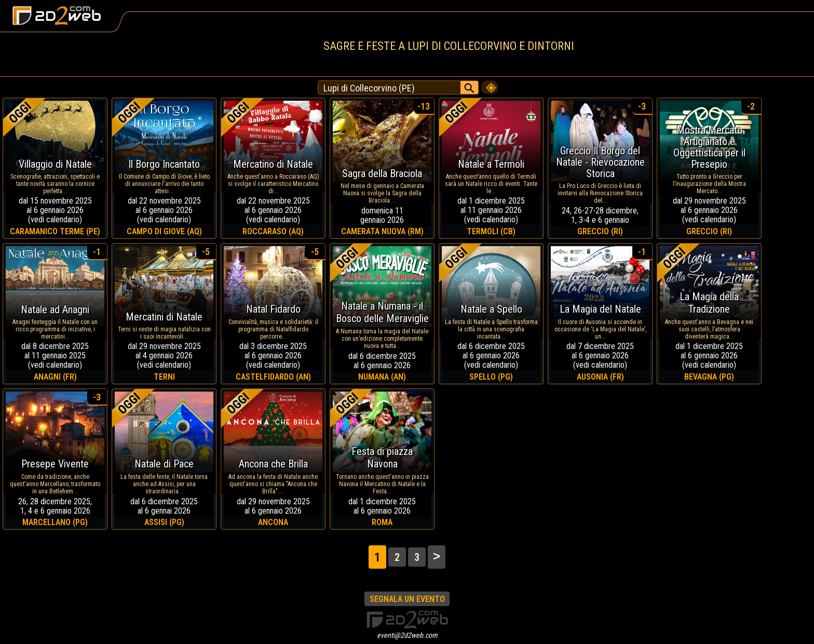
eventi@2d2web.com (407, 635)
